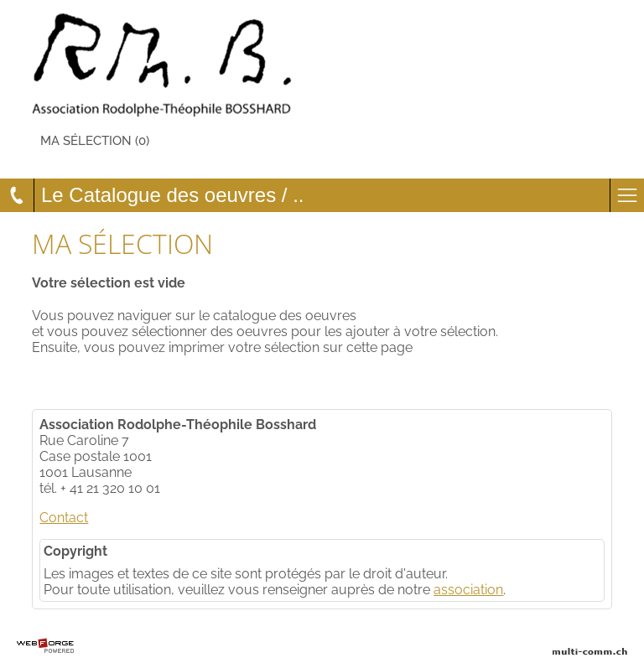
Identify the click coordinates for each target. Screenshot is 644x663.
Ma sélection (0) (95, 141)
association (468, 590)
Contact (64, 518)
